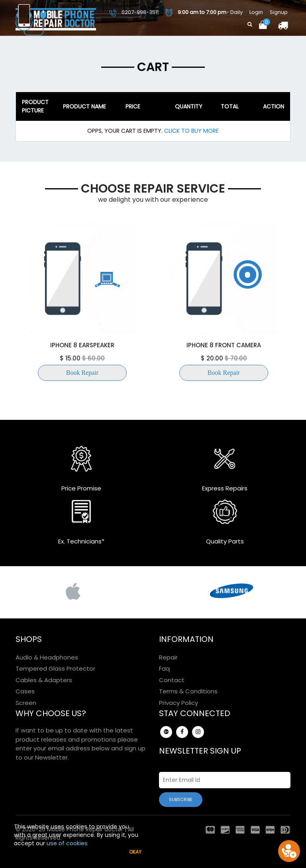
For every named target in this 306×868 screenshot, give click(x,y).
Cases (25, 691)
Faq (164, 668)
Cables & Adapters (44, 680)
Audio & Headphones (47, 657)
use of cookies (67, 843)
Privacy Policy (178, 703)
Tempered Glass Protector (55, 668)
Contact (172, 680)
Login (256, 12)
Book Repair (82, 373)
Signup (279, 12)
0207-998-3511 (134, 12)
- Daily (204, 12)
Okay (135, 852)
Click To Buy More (191, 131)
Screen (26, 703)
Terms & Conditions (188, 691)
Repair (168, 657)
